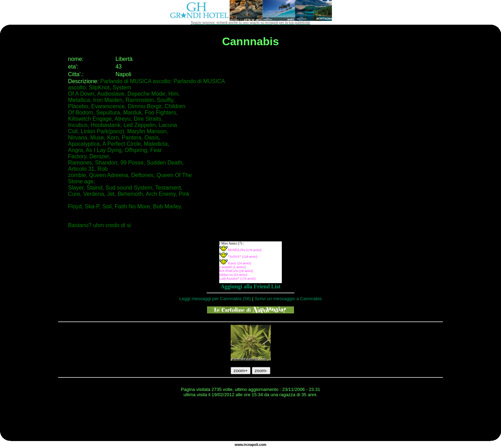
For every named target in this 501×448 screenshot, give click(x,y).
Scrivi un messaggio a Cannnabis (288, 299)
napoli (253, 445)
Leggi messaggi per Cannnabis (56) (215, 299)
